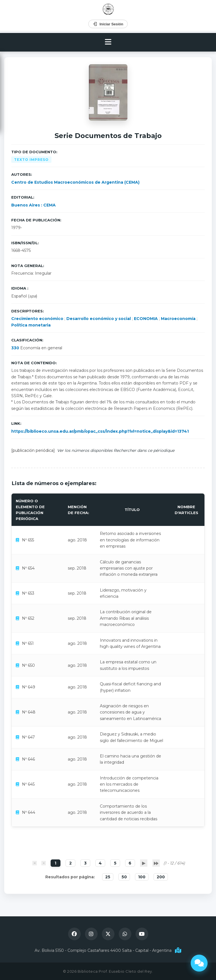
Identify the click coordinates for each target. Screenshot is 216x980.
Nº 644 (29, 812)
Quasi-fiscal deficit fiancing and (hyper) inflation (130, 687)
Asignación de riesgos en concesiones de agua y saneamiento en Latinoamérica (130, 712)
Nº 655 (28, 540)
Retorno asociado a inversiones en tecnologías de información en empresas (130, 540)
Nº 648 (29, 712)
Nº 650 (28, 665)
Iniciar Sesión (108, 24)
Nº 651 (28, 643)
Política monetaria (31, 325)
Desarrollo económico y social (99, 319)
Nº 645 (28, 784)
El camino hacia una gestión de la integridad (130, 759)
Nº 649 (29, 687)
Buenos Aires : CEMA (33, 205)
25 (108, 877)
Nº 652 (28, 618)
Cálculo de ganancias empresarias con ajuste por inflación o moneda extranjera (129, 568)
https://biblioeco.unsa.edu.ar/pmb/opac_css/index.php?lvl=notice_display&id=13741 (100, 431)
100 (142, 877)
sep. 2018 (77, 568)
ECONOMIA (146, 319)
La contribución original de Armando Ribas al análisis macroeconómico (126, 618)
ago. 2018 (77, 540)
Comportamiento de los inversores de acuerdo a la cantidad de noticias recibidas (129, 813)
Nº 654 (28, 568)
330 (15, 348)
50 (124, 877)
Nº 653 (28, 593)
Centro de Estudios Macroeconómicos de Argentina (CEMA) (75, 182)
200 (161, 877)
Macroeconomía (178, 319)
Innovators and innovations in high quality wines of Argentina (130, 643)
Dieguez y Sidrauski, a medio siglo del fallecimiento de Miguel (131, 737)
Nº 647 (28, 737)
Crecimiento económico (37, 319)
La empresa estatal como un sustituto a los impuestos (128, 665)
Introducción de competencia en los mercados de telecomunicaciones (129, 784)
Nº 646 (28, 759)
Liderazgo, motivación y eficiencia (123, 593)
